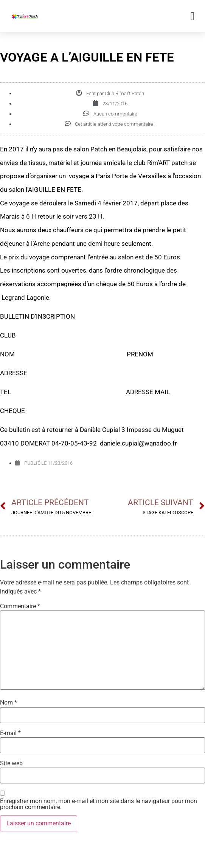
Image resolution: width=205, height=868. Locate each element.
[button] (193, 16)
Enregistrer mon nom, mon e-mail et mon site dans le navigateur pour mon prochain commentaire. (99, 804)
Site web (11, 763)
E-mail (10, 733)
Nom (9, 703)
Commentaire (20, 606)
